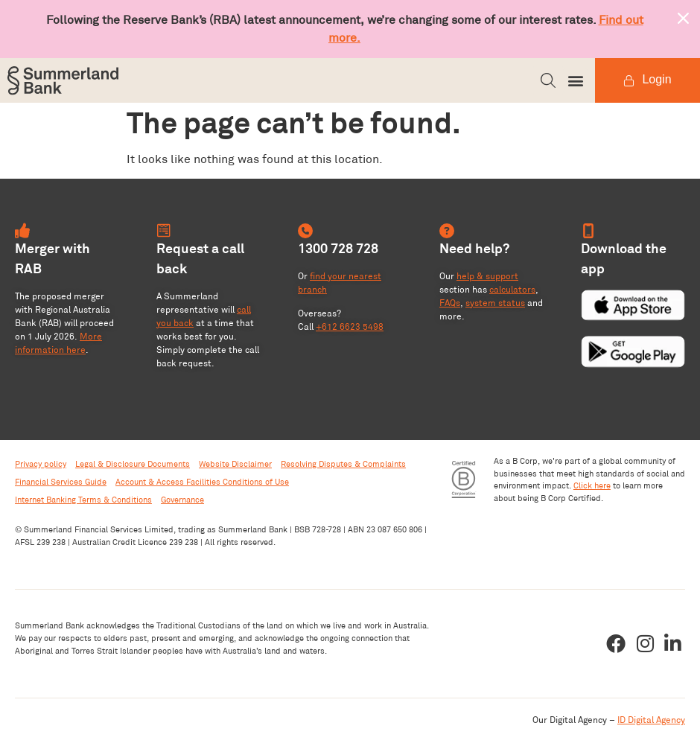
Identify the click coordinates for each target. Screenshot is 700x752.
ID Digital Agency (651, 720)
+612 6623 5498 (350, 326)
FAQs (450, 303)
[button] (548, 80)
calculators (512, 289)
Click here (592, 485)
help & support (487, 276)
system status (495, 303)
